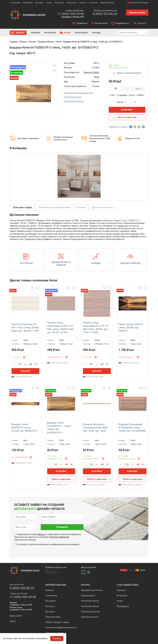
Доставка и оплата (102, 207)
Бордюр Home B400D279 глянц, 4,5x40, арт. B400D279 (24, 428)
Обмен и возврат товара (57, 622)
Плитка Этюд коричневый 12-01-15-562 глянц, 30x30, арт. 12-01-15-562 (96, 327)
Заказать (25, 371)
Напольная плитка (90, 601)
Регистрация (143, 3)
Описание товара (22, 207)
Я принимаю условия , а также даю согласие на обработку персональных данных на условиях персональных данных (48, 537)
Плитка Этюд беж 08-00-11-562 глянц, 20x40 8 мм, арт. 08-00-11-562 (25, 327)
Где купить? (72, 3)
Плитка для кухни (90, 617)
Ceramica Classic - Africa (22, 377)
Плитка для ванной (91, 612)
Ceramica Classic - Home (129, 363)
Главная (14, 42)
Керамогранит (88, 596)
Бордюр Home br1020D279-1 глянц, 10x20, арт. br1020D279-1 (59, 428)
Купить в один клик (127, 117)
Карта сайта (16, 616)
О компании (15, 3)
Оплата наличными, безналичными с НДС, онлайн (100, 138)
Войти (133, 3)
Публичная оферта (54, 633)
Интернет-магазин (56, 585)
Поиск (13, 621)
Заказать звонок (137, 13)
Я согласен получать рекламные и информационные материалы (48, 544)
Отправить (62, 527)
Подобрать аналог (73, 97)
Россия (32, 42)
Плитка (23, 42)
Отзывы (81, 207)
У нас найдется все (128, 585)
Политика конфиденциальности (61, 627)
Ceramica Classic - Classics (94, 485)
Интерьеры (50, 33)
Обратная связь (107, 3)
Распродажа (81, 33)
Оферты (41, 534)
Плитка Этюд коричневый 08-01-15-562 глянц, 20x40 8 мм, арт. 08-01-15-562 (61, 327)
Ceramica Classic (46, 42)
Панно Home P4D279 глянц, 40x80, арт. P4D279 (131, 327)
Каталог (20, 33)
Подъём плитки (132, 138)
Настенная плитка (90, 606)
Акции (67, 33)
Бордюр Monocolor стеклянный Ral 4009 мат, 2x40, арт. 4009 (95, 428)
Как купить (59, 3)
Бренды (96, 33)
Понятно (57, 639)
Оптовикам (28, 3)
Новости (83, 3)
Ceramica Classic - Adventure (131, 485)
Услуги (49, 3)
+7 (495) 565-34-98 (71, 14)
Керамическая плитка (92, 590)
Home (59, 42)
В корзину (127, 110)
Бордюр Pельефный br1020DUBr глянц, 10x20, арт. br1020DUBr (132, 428)
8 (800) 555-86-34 (105, 14)
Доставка (39, 3)
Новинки (36, 33)
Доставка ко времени (28, 138)
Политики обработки (59, 537)
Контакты (94, 3)
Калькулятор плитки (74, 101)
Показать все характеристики (78, 93)
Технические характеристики (54, 207)
